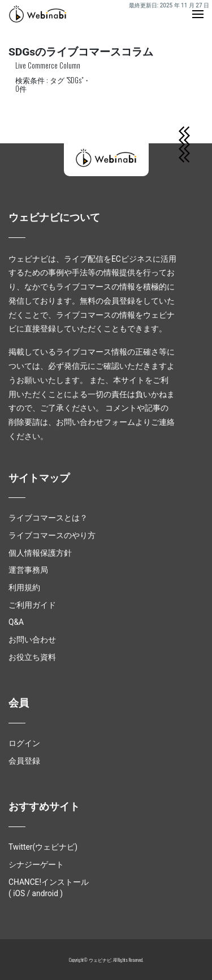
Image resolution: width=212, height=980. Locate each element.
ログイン (24, 743)
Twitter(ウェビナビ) (43, 847)
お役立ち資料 (32, 657)
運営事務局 (28, 570)
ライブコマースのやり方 (52, 535)
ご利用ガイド (32, 605)
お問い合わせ (32, 640)
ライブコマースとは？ (48, 518)
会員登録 (24, 761)
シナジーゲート (36, 864)
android (45, 893)
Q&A (16, 622)
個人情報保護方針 (40, 553)
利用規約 (24, 587)
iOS (19, 893)
